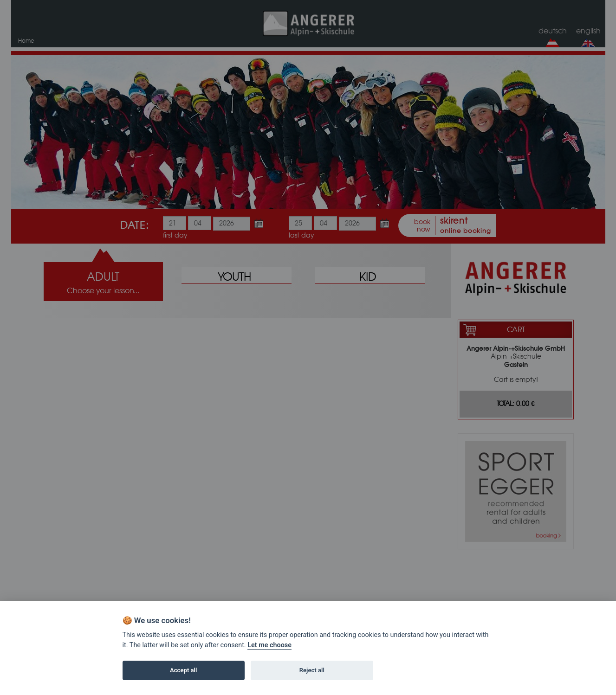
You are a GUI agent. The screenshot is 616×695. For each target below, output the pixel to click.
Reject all (312, 670)
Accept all (183, 670)
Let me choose (269, 645)
